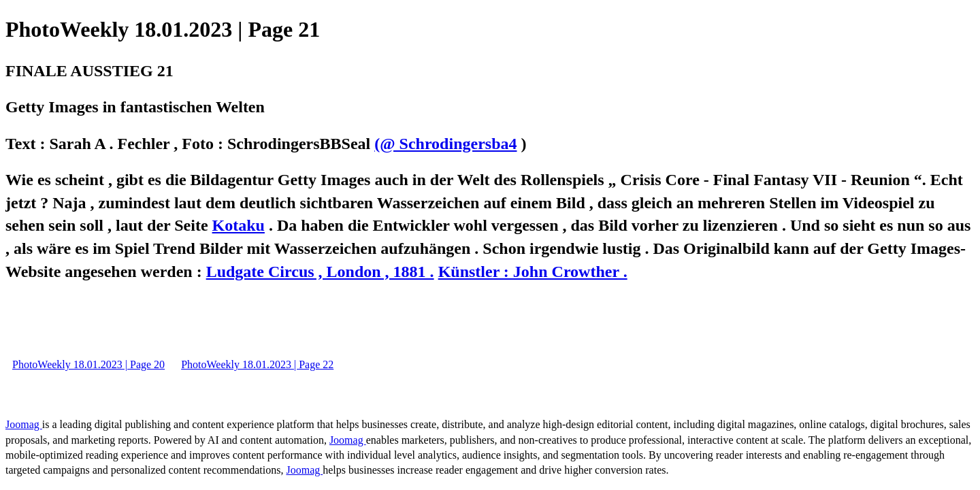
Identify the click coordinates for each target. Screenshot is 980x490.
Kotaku (239, 225)
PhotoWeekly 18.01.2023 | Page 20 (88, 364)
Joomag (24, 424)
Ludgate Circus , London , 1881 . (320, 272)
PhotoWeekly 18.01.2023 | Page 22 (257, 364)
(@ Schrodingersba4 (445, 144)
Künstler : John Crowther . (533, 272)
